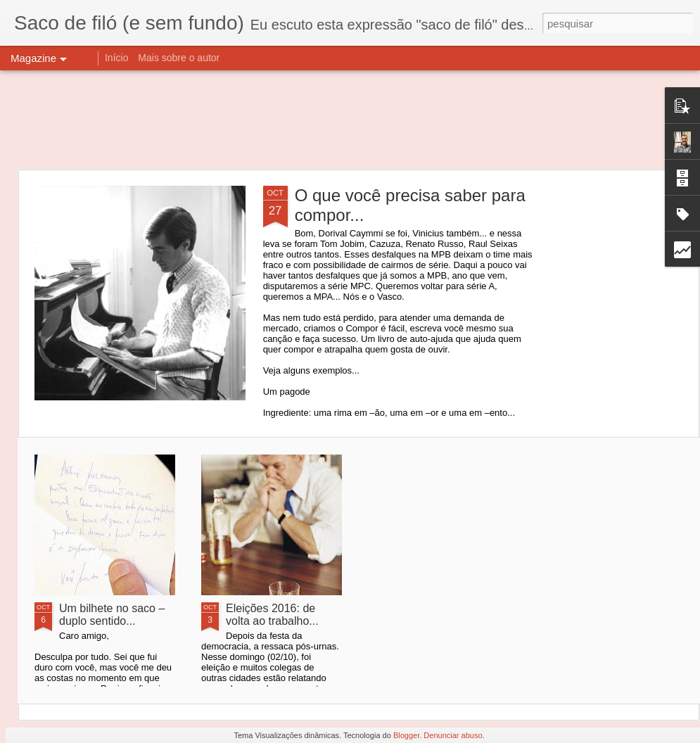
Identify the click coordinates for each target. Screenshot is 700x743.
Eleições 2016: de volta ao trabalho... (272, 615)
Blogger (406, 735)
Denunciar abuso (453, 735)
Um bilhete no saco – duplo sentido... (112, 615)
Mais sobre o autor (179, 58)
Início (116, 58)
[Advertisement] (350, 120)
